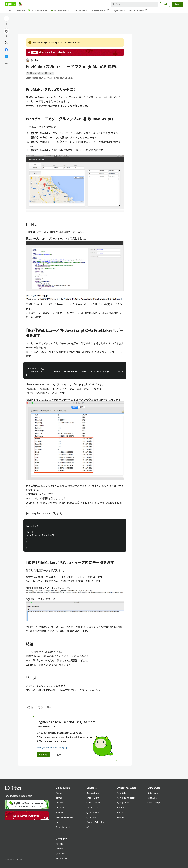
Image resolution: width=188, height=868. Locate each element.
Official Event (80, 10)
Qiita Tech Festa (94, 812)
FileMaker (31, 73)
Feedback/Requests (65, 817)
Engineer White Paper (97, 822)
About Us (60, 844)
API (88, 827)
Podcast (121, 817)
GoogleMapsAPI (46, 73)
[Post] (6, 43)
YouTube (121, 812)
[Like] (6, 19)
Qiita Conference (38, 10)
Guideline (60, 807)
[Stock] (6, 31)
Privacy (59, 803)
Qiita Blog (61, 854)
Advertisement (63, 827)
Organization (119, 10)
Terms (59, 798)
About (59, 793)
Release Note (93, 793)
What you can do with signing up (52, 748)
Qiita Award (92, 817)
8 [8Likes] (6, 24)
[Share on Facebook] (6, 50)
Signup (177, 4)
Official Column (100, 10)
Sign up (43, 754)
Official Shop (154, 803)
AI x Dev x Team (138, 10)
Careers (59, 849)
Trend (9, 10)
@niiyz (32, 60)
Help (58, 822)
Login (165, 4)
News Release (62, 858)
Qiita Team (153, 793)
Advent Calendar (61, 10)
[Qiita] (11, 4)
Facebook (122, 807)
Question (20, 10)
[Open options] (6, 64)
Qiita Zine (152, 798)
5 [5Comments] (49, 708)
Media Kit (60, 812)
